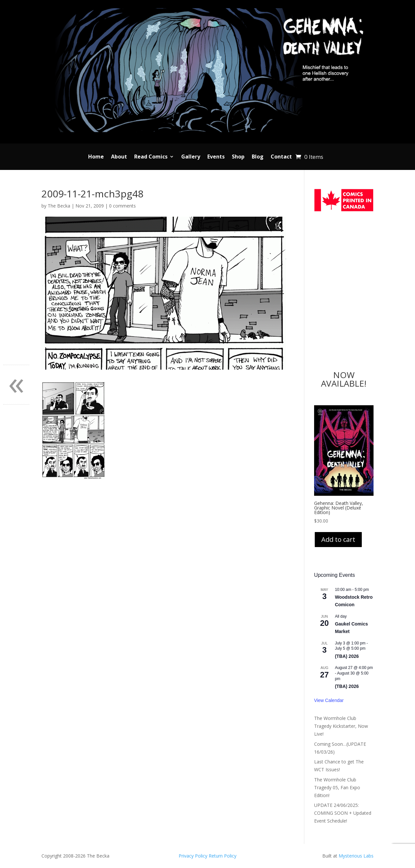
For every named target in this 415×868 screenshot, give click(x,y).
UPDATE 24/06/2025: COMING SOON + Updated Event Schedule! (343, 813)
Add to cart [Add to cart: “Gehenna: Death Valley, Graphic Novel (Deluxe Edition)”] (338, 539)
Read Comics (151, 157)
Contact (281, 157)
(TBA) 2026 (347, 656)
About (119, 157)
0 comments (122, 206)
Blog (258, 157)
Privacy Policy (194, 856)
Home (96, 157)
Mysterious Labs (356, 856)
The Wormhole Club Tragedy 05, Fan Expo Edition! (337, 787)
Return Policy (223, 856)
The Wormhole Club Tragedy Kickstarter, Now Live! (341, 726)
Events (216, 157)
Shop (238, 157)
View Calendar (329, 700)
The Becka (59, 206)
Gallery (191, 157)
